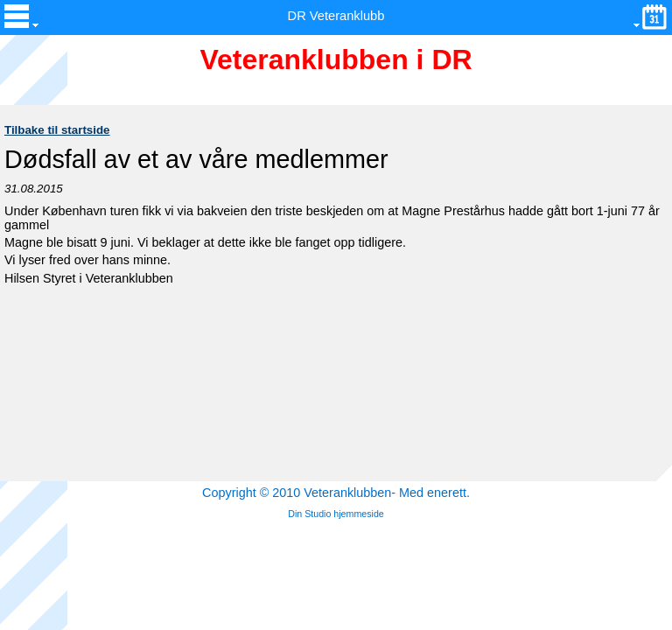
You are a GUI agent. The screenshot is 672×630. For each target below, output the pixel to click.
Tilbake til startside (57, 130)
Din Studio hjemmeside (336, 514)
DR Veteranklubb (336, 16)
